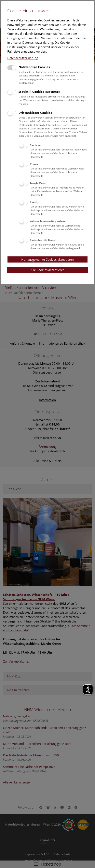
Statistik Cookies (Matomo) (39, 92)
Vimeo (34, 164)
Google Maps (38, 183)
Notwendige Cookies (34, 67)
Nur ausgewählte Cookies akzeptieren (47, 259)
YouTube (35, 145)
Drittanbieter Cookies (35, 113)
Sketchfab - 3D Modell (43, 240)
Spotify (34, 202)
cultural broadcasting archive (48, 221)
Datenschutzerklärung (23, 58)
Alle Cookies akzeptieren (47, 270)
